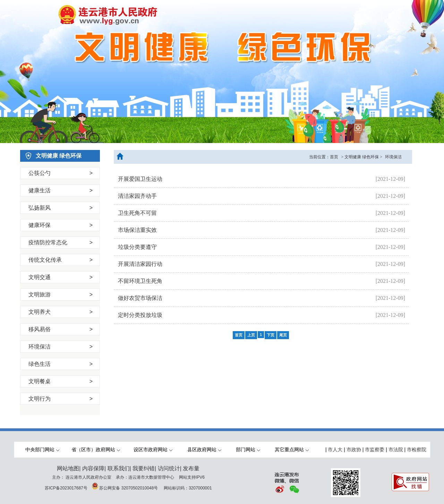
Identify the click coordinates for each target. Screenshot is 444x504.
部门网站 (248, 450)
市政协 (354, 450)
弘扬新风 (61, 208)
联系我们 (119, 468)
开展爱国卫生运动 (140, 179)
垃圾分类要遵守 (137, 247)
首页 (334, 157)
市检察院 (417, 450)
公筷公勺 (61, 173)
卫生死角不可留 (137, 213)
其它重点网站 (292, 450)
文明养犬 (61, 312)
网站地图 (68, 468)
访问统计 (169, 468)
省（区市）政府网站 (96, 450)
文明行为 (61, 399)
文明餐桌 (61, 381)
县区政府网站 (204, 450)
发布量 (191, 468)
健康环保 (61, 225)
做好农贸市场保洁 (140, 298)
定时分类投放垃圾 (140, 315)
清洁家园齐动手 (137, 196)
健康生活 (61, 190)
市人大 (335, 450)
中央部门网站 (42, 450)
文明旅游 (61, 295)
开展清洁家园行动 (140, 264)
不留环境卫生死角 (140, 281)
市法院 (396, 450)
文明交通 (61, 277)
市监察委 (375, 450)
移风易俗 (61, 329)
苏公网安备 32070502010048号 (129, 488)
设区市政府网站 (153, 450)
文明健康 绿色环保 (362, 157)
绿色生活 (61, 364)
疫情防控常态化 (61, 242)
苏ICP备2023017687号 (66, 488)
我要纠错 (144, 468)
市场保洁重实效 (137, 230)
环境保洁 (61, 347)
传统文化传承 (61, 260)
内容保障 (93, 468)
